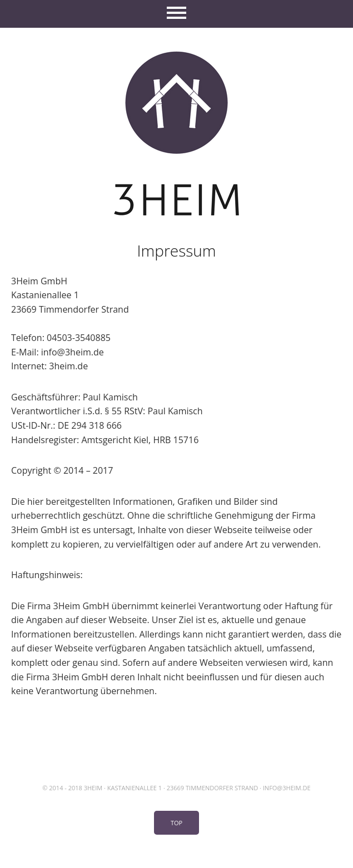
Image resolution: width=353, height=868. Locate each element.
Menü (176, 14)
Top (176, 823)
